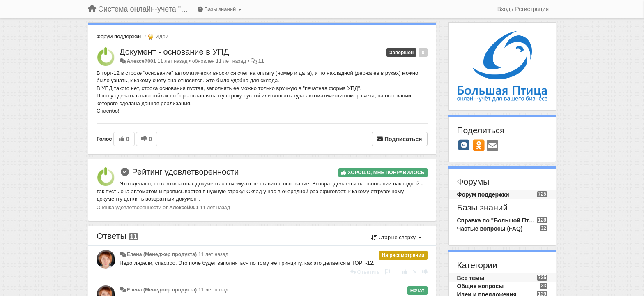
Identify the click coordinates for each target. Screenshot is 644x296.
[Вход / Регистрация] (523, 9)
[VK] (464, 145)
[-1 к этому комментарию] (425, 272)
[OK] (479, 145)
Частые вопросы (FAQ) (490, 229)
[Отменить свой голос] (415, 272)
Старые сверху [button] (396, 237)
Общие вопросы (481, 286)
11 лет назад (213, 254)
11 (261, 61)
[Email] (492, 146)
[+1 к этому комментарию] (405, 272)
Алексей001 (141, 61)
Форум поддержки (119, 36)
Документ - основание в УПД (174, 52)
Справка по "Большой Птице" (497, 220)
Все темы (471, 278)
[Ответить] (365, 272)
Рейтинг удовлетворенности (186, 172)
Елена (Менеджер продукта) (162, 254)
